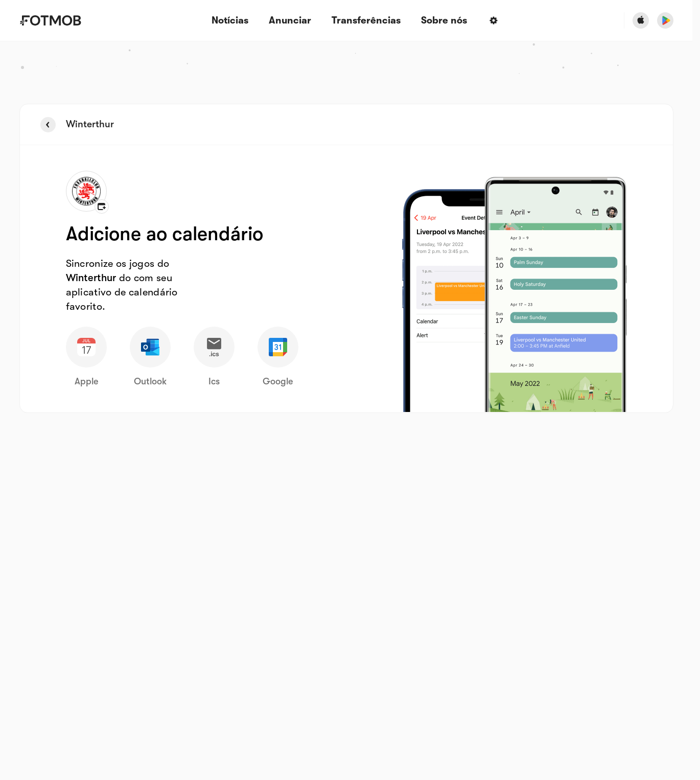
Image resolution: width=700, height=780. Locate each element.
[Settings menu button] (494, 20)
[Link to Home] (58, 20)
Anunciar (290, 21)
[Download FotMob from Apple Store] (641, 20)
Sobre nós (444, 21)
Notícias (230, 21)
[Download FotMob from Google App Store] (665, 20)
